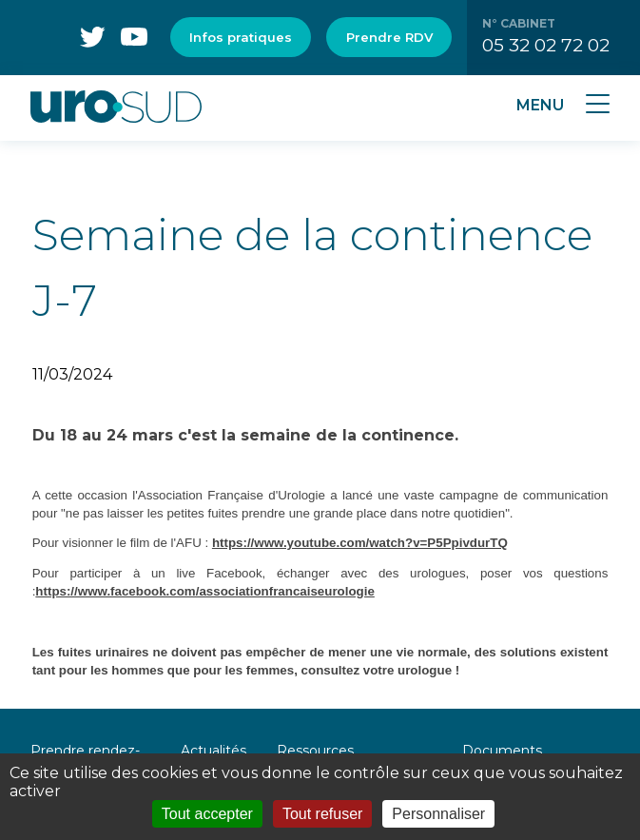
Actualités (213, 751)
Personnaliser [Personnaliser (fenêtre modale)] (438, 814)
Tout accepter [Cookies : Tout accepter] (207, 814)
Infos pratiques (241, 37)
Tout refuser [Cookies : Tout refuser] (322, 814)
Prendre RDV (389, 37)
